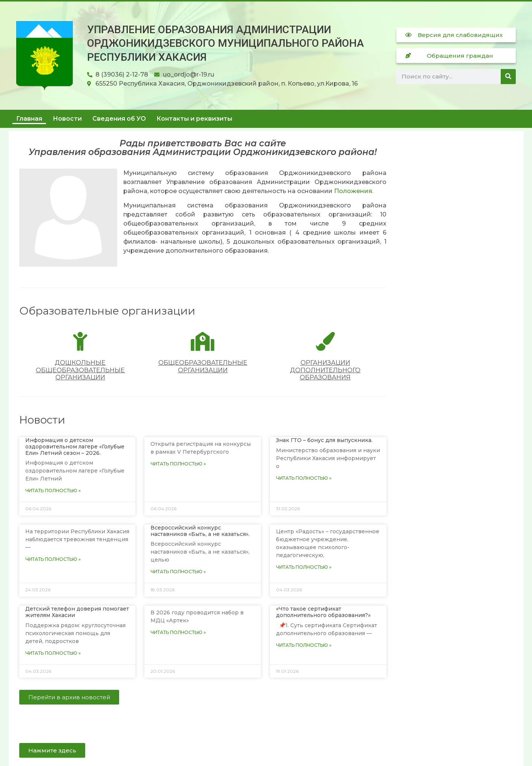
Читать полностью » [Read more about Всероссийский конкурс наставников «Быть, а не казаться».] (178, 572)
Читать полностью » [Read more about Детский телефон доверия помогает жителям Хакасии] (53, 653)
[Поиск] (508, 77)
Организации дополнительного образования (325, 370)
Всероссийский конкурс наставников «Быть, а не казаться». (200, 531)
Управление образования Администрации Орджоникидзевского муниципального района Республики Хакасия (225, 43)
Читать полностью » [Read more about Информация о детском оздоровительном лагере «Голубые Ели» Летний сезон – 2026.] (53, 490)
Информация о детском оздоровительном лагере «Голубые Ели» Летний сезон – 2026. (75, 447)
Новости (67, 119)
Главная (29, 119)
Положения (353, 191)
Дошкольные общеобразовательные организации (80, 370)
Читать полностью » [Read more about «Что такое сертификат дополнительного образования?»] (304, 645)
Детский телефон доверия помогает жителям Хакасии (77, 612)
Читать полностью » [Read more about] (178, 464)
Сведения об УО (119, 119)
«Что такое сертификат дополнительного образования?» (323, 612)
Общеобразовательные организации (203, 366)
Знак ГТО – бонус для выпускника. (324, 440)
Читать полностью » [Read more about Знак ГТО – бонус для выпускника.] (304, 478)
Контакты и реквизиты (194, 119)
